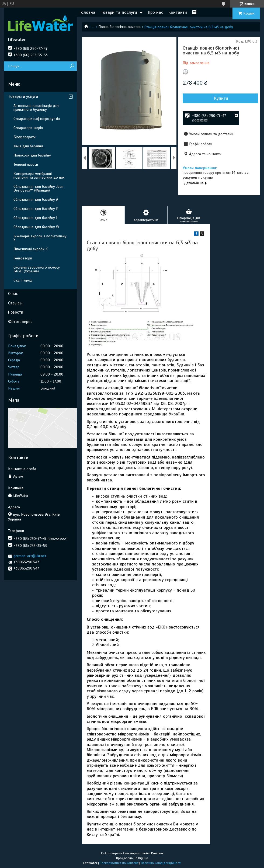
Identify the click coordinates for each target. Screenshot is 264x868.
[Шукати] (72, 66)
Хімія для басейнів (29, 146)
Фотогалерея (20, 322)
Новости (16, 312)
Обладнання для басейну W (36, 227)
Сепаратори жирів (28, 128)
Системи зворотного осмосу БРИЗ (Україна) (37, 269)
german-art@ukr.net (30, 556)
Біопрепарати (25, 137)
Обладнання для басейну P (36, 209)
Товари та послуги (119, 12)
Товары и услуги (23, 96)
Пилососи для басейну (32, 155)
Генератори (23, 258)
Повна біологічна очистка (119, 27)
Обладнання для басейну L (36, 218)
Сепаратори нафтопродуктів (37, 119)
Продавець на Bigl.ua (132, 858)
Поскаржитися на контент (119, 863)
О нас (13, 294)
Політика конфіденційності (161, 863)
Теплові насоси (26, 164)
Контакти (178, 12)
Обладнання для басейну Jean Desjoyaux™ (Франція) (38, 188)
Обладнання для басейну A (36, 199)
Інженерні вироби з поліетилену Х (40, 238)
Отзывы (15, 303)
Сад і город (23, 280)
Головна (87, 12)
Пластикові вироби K (31, 249)
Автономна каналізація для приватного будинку (36, 108)
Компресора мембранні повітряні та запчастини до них (39, 176)
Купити (221, 98)
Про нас (155, 12)
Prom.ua (157, 853)
